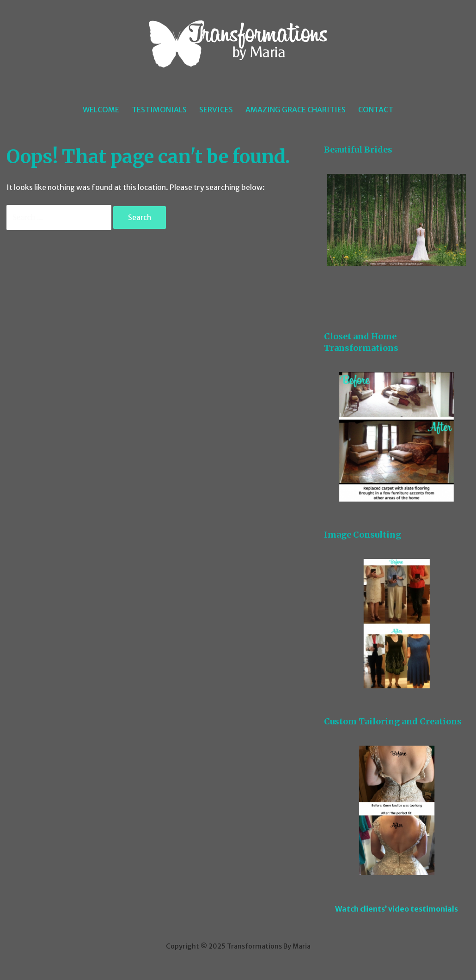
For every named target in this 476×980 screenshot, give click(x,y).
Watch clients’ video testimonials (397, 909)
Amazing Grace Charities (296, 110)
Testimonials (159, 110)
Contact (376, 110)
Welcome (101, 110)
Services (216, 110)
